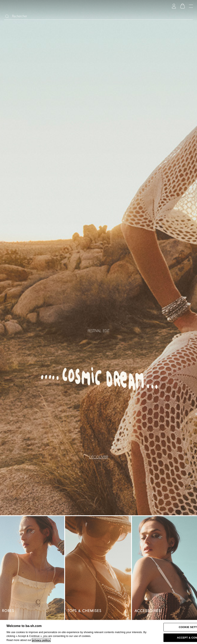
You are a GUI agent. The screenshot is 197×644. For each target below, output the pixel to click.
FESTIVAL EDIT (99, 331)
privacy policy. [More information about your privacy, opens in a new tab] (41, 640)
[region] (98, 632)
